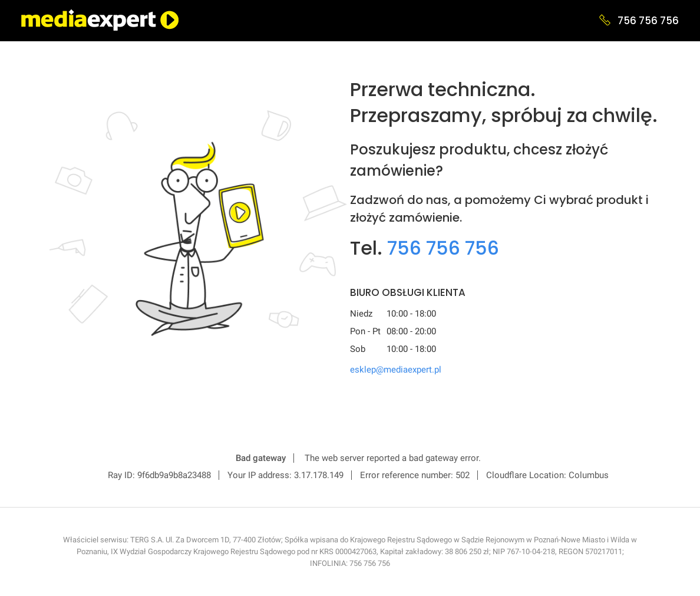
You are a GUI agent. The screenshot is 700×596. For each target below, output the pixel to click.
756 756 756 (648, 21)
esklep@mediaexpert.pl (396, 370)
